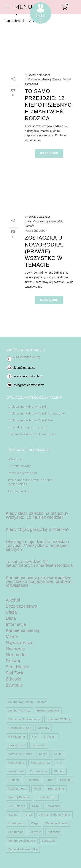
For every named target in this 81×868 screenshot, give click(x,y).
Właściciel (15, 459)
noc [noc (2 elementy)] (59, 763)
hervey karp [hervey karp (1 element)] (17, 745)
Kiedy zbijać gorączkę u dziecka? (38, 529)
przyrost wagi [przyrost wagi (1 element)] (18, 789)
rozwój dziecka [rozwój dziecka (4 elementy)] (19, 797)
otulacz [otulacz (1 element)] (59, 771)
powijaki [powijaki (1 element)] (66, 780)
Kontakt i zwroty (19, 466)
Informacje (16, 624)
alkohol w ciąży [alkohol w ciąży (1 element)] (19, 711)
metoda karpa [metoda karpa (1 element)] (40, 763)
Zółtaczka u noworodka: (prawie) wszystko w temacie (44, 251)
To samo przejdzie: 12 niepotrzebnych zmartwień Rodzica (48, 105)
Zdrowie (57, 80)
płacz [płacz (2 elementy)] (38, 789)
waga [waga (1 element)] (35, 823)
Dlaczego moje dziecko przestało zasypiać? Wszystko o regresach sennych (37, 545)
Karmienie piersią (38, 222)
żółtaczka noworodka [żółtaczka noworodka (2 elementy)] (23, 849)
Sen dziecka (18, 667)
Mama (12, 636)
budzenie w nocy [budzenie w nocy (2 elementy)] (59, 719)
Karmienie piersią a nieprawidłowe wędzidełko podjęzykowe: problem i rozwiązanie (40, 581)
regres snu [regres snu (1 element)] (56, 789)
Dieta (11, 618)
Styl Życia (15, 673)
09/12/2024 (40, 231)
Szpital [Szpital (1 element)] (13, 815)
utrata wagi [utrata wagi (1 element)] (16, 823)
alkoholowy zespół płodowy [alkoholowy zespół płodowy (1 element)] (27, 702)
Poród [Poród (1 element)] (49, 780)
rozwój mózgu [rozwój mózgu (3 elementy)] (46, 797)
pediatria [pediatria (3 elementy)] (33, 780)
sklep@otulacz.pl (25, 368)
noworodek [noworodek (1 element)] (16, 771)
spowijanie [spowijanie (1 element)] (53, 806)
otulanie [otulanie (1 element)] (14, 780)
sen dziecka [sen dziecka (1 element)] (17, 806)
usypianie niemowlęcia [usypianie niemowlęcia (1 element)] (54, 815)
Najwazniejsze (20, 643)
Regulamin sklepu (20, 491)
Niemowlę (15, 649)
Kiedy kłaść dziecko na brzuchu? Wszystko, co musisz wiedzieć (37, 515)
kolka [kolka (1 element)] (58, 754)
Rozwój (47, 80)
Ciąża (11, 612)
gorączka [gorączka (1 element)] (50, 737)
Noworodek (34, 80)
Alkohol (13, 600)
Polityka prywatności (22, 473)
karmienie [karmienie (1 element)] (39, 745)
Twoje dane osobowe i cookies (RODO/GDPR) (30, 482)
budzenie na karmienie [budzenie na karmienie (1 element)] (24, 719)
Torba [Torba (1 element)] (28, 815)
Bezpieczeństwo (21, 606)
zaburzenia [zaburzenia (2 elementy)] (16, 832)
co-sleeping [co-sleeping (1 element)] (17, 737)
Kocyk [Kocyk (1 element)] (43, 754)
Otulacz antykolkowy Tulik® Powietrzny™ (37, 413)
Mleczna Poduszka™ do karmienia (32, 434)
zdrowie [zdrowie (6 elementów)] (36, 832)
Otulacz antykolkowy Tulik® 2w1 (30, 420)
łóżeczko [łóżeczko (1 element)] (54, 832)
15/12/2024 (31, 84)
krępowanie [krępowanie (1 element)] (16, 763)
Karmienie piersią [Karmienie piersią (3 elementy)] (20, 754)
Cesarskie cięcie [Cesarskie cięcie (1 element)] (20, 728)
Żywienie (14, 685)
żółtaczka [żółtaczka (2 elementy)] (48, 841)
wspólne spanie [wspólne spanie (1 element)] (56, 823)
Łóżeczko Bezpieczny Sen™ (28, 427)
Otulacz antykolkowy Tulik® (27, 406)
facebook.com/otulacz (28, 376)
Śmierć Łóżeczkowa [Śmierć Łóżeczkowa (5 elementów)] (22, 841)
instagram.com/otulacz (28, 385)
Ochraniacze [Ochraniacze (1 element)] (39, 771)
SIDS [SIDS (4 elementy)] (35, 806)
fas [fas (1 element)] (34, 737)
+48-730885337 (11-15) (26, 357)
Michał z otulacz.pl (39, 75)
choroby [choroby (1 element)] (44, 728)
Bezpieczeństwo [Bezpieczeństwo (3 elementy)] (48, 711)
